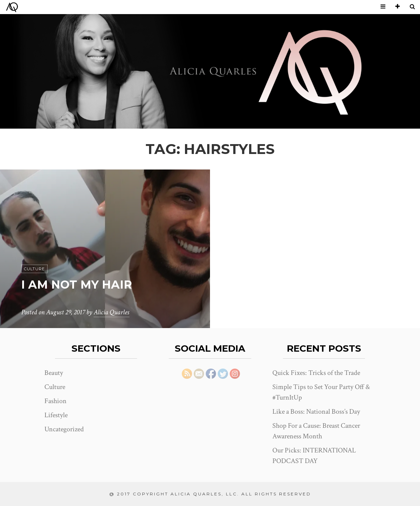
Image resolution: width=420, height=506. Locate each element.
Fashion (55, 401)
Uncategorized (64, 429)
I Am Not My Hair (77, 285)
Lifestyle (56, 415)
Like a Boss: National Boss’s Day (316, 412)
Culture (34, 269)
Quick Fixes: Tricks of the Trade (316, 373)
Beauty (54, 373)
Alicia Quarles (112, 312)
